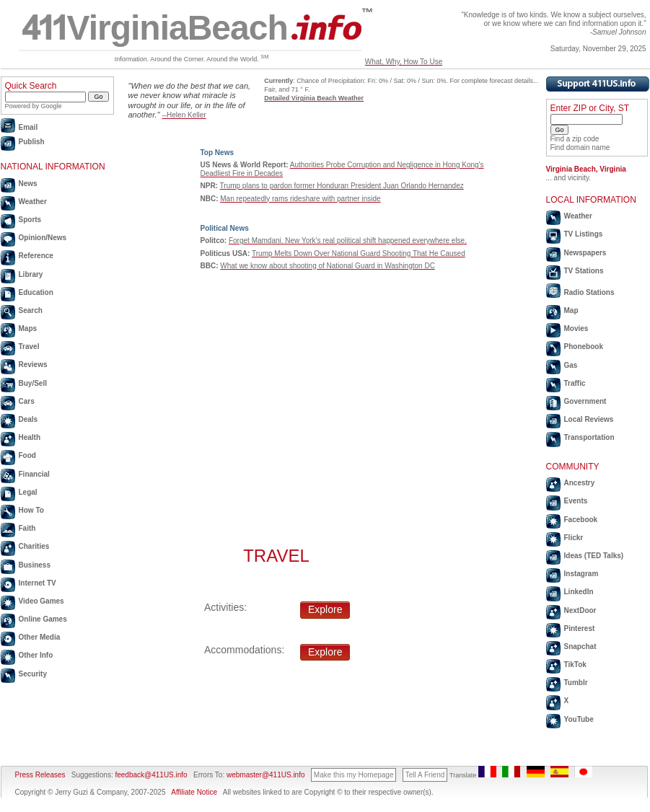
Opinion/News (43, 238)
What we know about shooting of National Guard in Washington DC (328, 266)
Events (576, 501)
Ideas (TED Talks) (594, 556)
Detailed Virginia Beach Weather (314, 98)
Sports (30, 220)
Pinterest (580, 628)
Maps (28, 328)
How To (31, 510)
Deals (28, 419)
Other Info (36, 655)
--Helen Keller (184, 115)
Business (35, 565)
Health (30, 437)
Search (31, 310)
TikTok (575, 665)
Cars (27, 401)
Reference (36, 256)
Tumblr (576, 683)
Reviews (33, 365)
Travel (29, 347)
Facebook (581, 520)
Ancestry (580, 483)
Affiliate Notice (194, 792)
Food (27, 455)
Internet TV (38, 583)
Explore (325, 609)
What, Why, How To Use (404, 62)
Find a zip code (575, 139)
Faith (27, 528)
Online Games (43, 619)
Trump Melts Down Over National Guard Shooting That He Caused (359, 253)
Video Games (41, 601)
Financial (34, 474)
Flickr (574, 538)
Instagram (581, 574)
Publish (32, 142)
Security (33, 674)
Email (28, 127)
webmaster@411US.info (266, 775)
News (28, 184)
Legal (28, 492)
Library (31, 274)
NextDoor (580, 610)
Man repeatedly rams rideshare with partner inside (300, 199)
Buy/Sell (33, 383)
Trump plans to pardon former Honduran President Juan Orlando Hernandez (342, 186)
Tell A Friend (425, 775)
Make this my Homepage (354, 775)
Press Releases (40, 775)
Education (36, 292)
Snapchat (580, 646)
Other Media (40, 637)
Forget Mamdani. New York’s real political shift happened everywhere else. (348, 240)
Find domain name (580, 147)
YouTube (579, 719)
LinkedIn (579, 592)
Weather (33, 202)
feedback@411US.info (150, 775)
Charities (34, 546)
